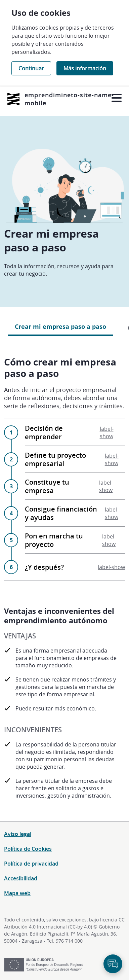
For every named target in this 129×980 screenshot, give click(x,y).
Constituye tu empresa (75, 486)
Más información (85, 68)
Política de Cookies (28, 849)
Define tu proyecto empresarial (75, 459)
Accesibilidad (21, 878)
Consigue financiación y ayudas (75, 513)
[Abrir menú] (116, 98)
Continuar (31, 68)
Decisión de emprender (75, 432)
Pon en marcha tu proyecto (75, 540)
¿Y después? (75, 567)
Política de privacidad (31, 864)
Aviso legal (18, 834)
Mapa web (17, 893)
